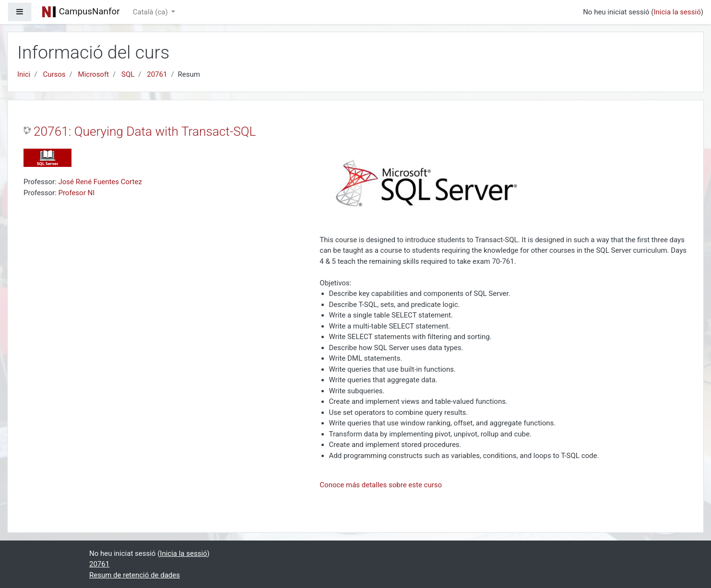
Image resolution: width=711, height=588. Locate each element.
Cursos (54, 74)
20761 (157, 74)
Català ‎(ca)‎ (151, 12)
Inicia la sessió (677, 12)
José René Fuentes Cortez (100, 182)
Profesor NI (76, 193)
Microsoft (94, 74)
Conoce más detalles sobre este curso (381, 485)
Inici (24, 74)
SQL (128, 74)
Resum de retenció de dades (135, 575)
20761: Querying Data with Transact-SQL (145, 131)
